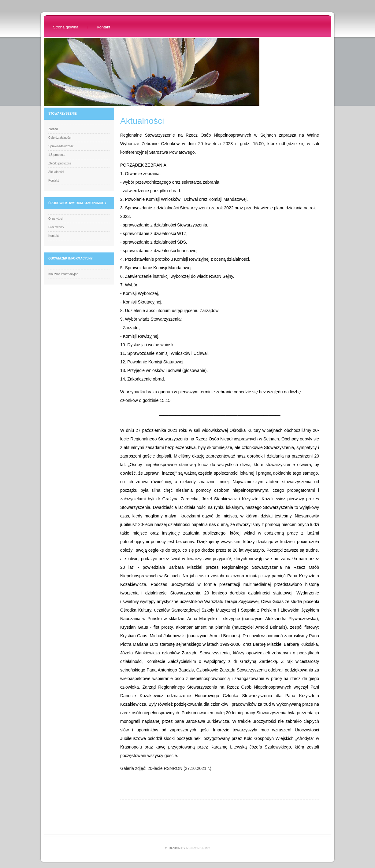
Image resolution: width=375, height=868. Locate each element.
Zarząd (53, 129)
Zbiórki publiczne (60, 163)
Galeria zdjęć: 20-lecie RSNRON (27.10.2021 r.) (166, 768)
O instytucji (56, 219)
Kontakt (103, 27)
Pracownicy (56, 227)
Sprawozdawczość (61, 146)
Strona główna (66, 27)
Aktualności (56, 172)
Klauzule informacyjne (63, 274)
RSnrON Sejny (198, 848)
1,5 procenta (57, 155)
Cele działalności (60, 138)
